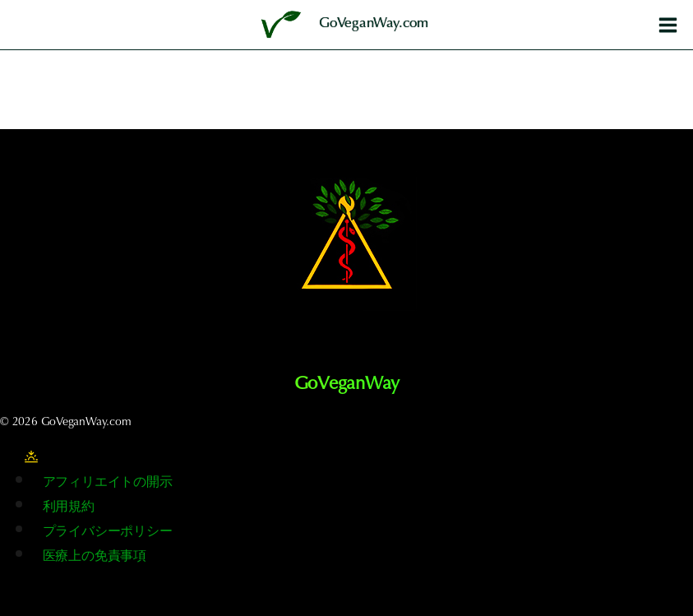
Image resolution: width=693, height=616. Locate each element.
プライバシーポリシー (108, 532)
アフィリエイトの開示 (108, 483)
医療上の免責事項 (95, 557)
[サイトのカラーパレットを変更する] (31, 457)
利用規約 (69, 507)
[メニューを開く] (668, 25)
